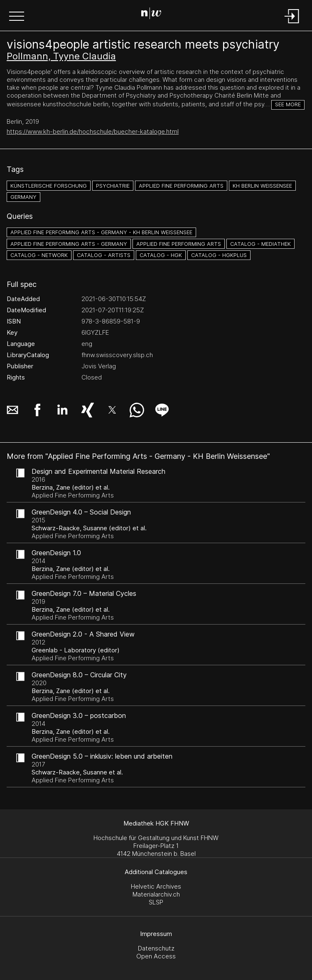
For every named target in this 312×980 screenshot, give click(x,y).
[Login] (292, 24)
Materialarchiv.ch (156, 894)
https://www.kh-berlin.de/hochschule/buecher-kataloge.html (93, 131)
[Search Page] (154, 15)
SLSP (156, 902)
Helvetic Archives (156, 886)
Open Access (156, 956)
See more (288, 104)
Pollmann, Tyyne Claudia (61, 56)
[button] (17, 17)
